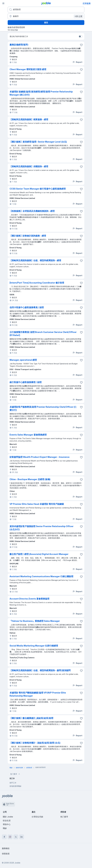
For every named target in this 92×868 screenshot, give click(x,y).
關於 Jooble (8, 817)
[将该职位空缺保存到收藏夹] (81, 45)
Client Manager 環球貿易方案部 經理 (28, 69)
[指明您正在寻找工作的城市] (46, 16)
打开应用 (87, 3)
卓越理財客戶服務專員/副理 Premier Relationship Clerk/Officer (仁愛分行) (43, 408)
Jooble (17, 863)
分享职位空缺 (37, 817)
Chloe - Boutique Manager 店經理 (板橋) (30, 479)
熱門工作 (13, 783)
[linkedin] (22, 837)
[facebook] (4, 837)
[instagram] (10, 837)
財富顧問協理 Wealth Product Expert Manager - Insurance (40, 457)
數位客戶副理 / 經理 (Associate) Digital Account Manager (39, 554)
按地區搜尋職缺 (15, 786)
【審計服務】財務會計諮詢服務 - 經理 (28, 236)
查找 (46, 23)
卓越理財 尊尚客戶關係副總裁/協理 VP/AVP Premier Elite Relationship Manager (38, 694)
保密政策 (6, 854)
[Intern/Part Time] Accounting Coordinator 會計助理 (37, 283)
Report (77, 62)
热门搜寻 (64, 817)
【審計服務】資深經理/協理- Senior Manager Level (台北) (38, 142)
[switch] (80, 36)
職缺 (5, 828)
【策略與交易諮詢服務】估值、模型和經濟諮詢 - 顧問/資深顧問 (40, 670)
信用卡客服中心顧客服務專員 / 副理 (27, 307)
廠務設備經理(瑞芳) (19, 45)
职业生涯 (7, 821)
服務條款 (6, 848)
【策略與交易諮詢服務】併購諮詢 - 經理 (29, 166)
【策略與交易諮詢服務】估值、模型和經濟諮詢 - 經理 (35, 260)
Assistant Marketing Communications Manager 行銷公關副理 (41, 576)
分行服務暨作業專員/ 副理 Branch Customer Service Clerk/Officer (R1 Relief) (43, 334)
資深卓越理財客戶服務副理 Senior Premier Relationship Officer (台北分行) (42, 528)
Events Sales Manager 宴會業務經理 (28, 435)
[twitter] (16, 837)
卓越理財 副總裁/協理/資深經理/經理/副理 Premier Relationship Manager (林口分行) (41, 93)
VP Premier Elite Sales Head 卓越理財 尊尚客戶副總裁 (37, 504)
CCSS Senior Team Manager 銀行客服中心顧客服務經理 (38, 189)
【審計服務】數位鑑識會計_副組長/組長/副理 (31, 718)
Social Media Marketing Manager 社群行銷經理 (34, 646)
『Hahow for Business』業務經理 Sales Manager (35, 621)
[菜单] (3, 3)
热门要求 (15, 774)
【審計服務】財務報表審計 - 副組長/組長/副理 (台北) (35, 743)
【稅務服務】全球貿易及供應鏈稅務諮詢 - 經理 (32, 211)
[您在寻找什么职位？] (46, 10)
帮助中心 (7, 824)
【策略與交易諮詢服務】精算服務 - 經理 (29, 119)
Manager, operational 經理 (23, 360)
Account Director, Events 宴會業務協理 (29, 599)
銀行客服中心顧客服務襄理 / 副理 (26, 382)
